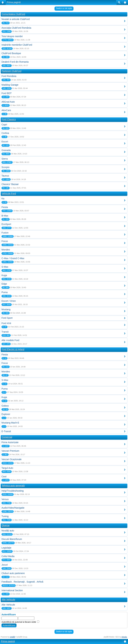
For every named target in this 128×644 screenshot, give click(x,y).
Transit (5, 332)
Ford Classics (9, 119)
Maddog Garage (10, 85)
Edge (4, 284)
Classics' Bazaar (10, 184)
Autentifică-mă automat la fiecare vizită (20, 622)
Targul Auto (7, 468)
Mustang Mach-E (10, 423)
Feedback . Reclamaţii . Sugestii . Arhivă (22, 582)
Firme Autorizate (10, 442)
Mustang (6, 309)
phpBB (12, 637)
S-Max (5, 267)
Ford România (9, 76)
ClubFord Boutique (11, 53)
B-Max (5, 216)
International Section (12, 590)
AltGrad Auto (8, 102)
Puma (5, 292)
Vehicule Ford (9, 194)
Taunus (5, 176)
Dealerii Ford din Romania (15, 62)
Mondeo (6, 250)
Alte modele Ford (10, 340)
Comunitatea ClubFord (13, 14)
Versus (5, 499)
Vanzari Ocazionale (11, 459)
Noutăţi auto (8, 531)
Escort (5, 142)
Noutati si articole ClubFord (16, 19)
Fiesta (5, 207)
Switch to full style (64, 8)
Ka (3, 199)
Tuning (5, 516)
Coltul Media (8, 556)
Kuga (4, 275)
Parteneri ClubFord (11, 71)
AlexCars (6, 110)
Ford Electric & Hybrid (13, 349)
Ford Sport (7, 318)
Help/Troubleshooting (13, 491)
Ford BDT (7, 93)
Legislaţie (6, 548)
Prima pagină (14, 2)
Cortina (5, 133)
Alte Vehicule (8, 600)
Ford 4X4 (6, 323)
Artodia (124, 637)
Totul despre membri (12, 36)
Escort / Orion (9, 301)
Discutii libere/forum (12, 539)
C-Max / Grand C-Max (13, 258)
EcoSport (6, 224)
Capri (4, 125)
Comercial (7, 437)
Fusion (5, 233)
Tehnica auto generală (13, 486)
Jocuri (5, 565)
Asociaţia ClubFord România (16, 28)
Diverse (6, 525)
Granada (6, 150)
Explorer (6, 414)
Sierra (5, 159)
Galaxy (5, 406)
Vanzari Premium (10, 451)
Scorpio (5, 167)
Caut (4, 476)
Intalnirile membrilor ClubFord (17, 45)
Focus (5, 241)
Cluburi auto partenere (13, 573)
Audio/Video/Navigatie (13, 508)
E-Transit (6, 431)
